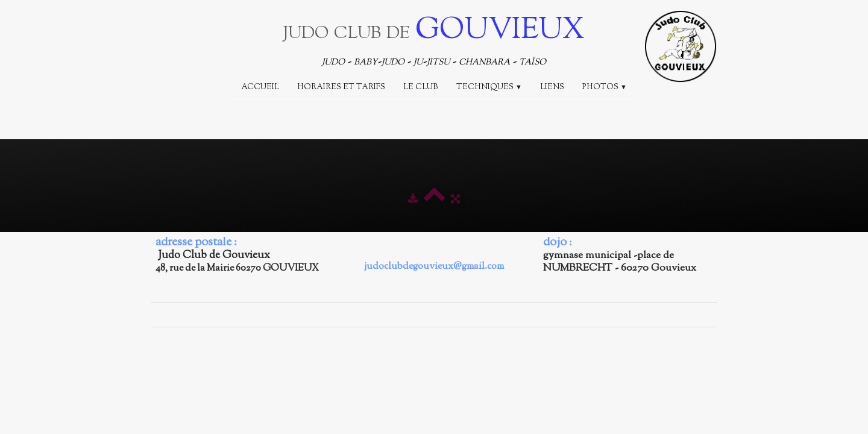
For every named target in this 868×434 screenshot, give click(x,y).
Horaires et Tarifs (341, 87)
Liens (552, 87)
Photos (605, 87)
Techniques (489, 87)
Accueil (260, 87)
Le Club (421, 87)
